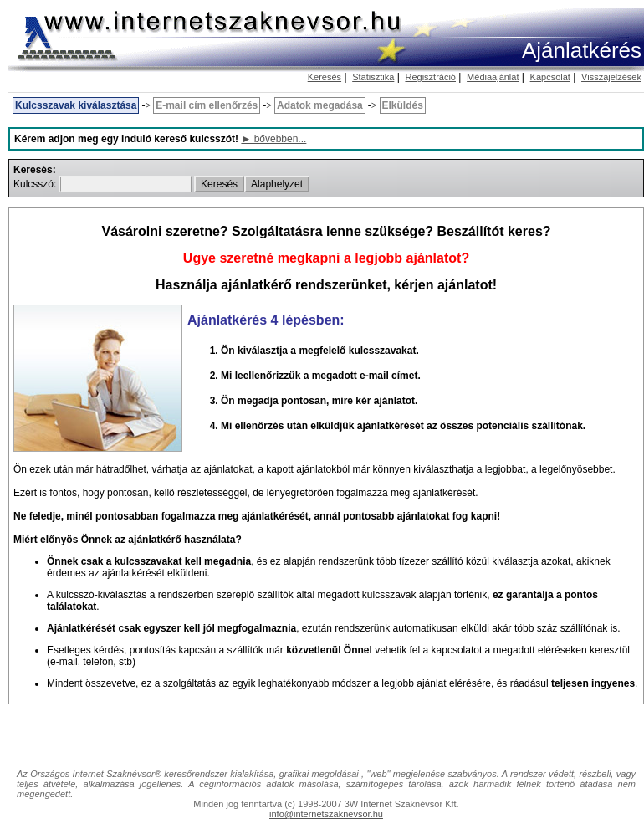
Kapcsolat (550, 77)
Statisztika (373, 77)
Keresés (325, 77)
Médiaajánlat (493, 77)
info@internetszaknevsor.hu (326, 814)
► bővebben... (273, 139)
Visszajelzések (611, 77)
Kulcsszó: (36, 184)
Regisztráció (430, 77)
